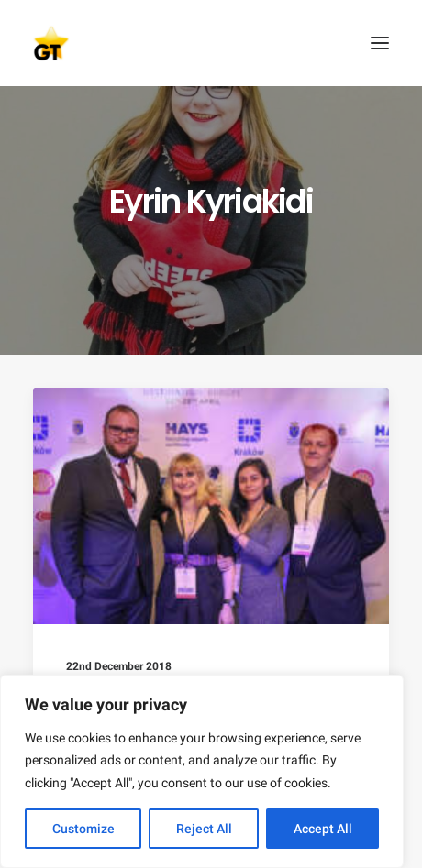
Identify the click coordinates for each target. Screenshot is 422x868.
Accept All (323, 829)
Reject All (204, 829)
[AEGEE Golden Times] (211, 43)
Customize (83, 829)
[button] (380, 43)
